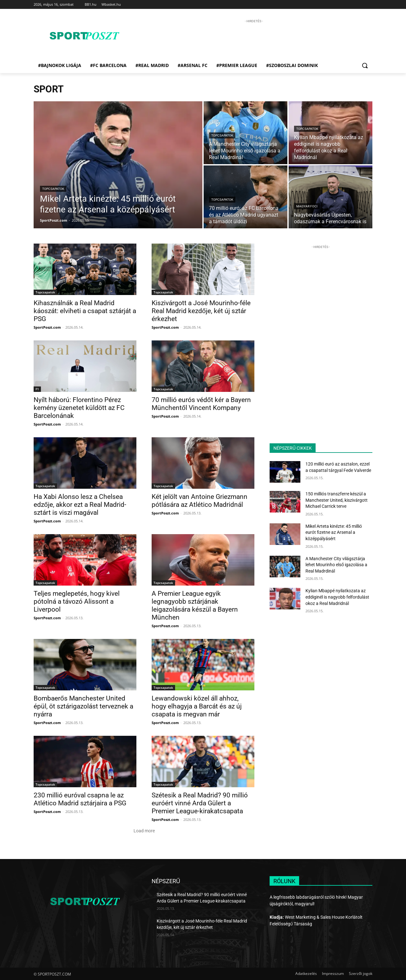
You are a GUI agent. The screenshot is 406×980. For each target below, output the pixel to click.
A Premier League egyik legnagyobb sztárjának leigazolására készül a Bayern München (195, 605)
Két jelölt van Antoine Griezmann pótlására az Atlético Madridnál (200, 501)
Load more (144, 831)
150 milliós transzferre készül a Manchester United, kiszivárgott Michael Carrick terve (337, 500)
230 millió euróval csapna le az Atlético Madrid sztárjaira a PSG (80, 799)
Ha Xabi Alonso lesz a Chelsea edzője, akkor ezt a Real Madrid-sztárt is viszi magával (80, 505)
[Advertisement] (254, 39)
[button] (365, 65)
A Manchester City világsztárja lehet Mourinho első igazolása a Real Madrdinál (336, 565)
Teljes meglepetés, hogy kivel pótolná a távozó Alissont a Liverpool (77, 601)
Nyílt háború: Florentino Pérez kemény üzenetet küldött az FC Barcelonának (79, 408)
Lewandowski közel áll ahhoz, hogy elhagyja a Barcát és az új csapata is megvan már (197, 706)
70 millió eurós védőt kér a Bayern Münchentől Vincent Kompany (201, 404)
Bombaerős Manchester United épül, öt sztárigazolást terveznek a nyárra (83, 706)
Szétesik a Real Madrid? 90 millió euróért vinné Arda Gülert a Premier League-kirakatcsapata (200, 803)
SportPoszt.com (47, 327)
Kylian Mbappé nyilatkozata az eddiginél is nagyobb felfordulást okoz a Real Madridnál (337, 597)
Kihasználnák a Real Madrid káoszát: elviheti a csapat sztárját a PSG (85, 311)
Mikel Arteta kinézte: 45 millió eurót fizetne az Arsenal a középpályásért (334, 532)
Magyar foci (307, 206)
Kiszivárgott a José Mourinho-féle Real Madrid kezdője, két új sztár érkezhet (201, 311)
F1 (37, 389)
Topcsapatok (53, 189)
